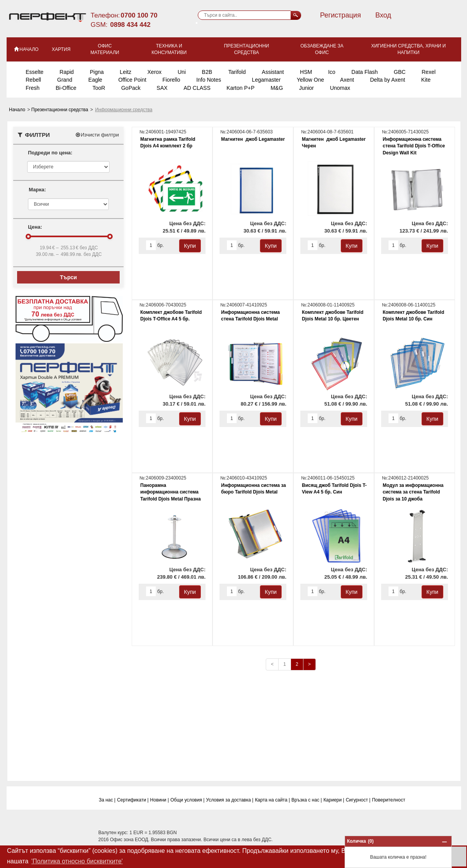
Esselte (35, 72)
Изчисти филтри (97, 135)
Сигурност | (358, 800)
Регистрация (341, 15)
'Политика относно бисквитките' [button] (77, 861)
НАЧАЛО (26, 49)
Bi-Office (66, 88)
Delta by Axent (387, 80)
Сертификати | (133, 800)
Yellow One (310, 80)
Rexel (429, 72)
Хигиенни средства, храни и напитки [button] (408, 49)
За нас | (107, 800)
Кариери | (334, 800)
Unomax (340, 88)
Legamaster (266, 80)
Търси (68, 277)
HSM (306, 72)
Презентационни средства (61, 110)
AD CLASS (197, 88)
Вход (383, 15)
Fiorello (171, 80)
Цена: (35, 227)
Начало (18, 110)
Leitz (125, 72)
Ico (332, 72)
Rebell (33, 80)
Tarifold (237, 72)
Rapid (67, 72)
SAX (162, 88)
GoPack (131, 88)
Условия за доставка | (230, 800)
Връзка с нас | (307, 800)
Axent (347, 80)
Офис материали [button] (105, 49)
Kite (426, 80)
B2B (207, 72)
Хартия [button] (61, 49)
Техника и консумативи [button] (169, 49)
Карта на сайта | (272, 800)
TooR (99, 88)
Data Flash (365, 72)
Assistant (273, 72)
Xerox (154, 72)
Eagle (95, 80)
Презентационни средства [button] (246, 49)
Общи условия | (188, 800)
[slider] (28, 236)
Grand (65, 80)
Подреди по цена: (50, 153)
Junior (307, 88)
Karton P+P (240, 88)
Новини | (159, 800)
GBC (400, 72)
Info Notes (209, 80)
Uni (182, 72)
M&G (277, 88)
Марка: (37, 190)
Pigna (97, 72)
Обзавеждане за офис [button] (322, 49)
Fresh (33, 88)
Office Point (132, 80)
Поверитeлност (389, 800)
